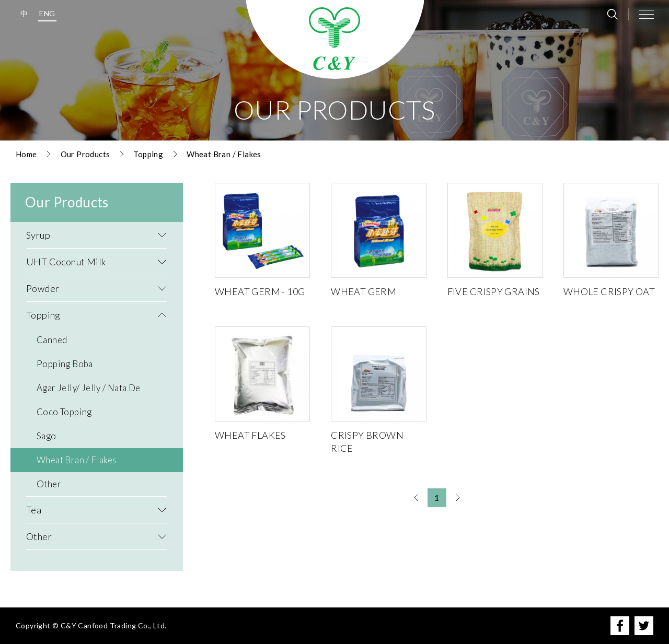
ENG (47, 13)
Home (26, 154)
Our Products (85, 154)
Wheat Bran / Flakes (224, 154)
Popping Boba (65, 364)
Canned (52, 340)
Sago (47, 436)
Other (49, 484)
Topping (148, 154)
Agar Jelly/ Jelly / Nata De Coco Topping (89, 400)
